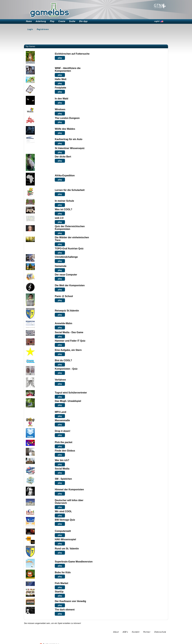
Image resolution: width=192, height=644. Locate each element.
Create (62, 22)
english (157, 21)
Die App (83, 22)
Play (52, 22)
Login (30, 29)
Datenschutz (160, 632)
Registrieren (43, 29)
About (116, 632)
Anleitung (41, 22)
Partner (147, 632)
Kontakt (136, 632)
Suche (72, 22)
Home (29, 22)
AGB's (125, 632)
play (60, 58)
